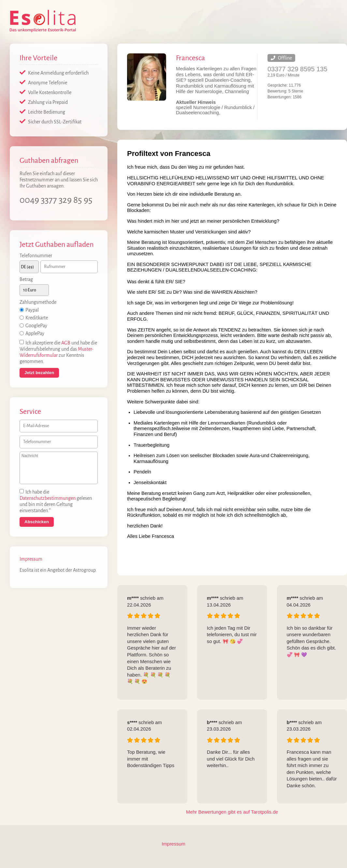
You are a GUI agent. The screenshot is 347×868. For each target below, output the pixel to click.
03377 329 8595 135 (297, 69)
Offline (281, 58)
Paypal (32, 310)
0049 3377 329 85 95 (56, 200)
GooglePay (36, 326)
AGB (66, 343)
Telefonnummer (36, 256)
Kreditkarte (37, 318)
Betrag (26, 279)
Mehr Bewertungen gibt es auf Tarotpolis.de (232, 812)
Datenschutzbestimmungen (48, 498)
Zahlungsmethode (38, 302)
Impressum (31, 559)
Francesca (190, 58)
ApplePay (35, 334)
